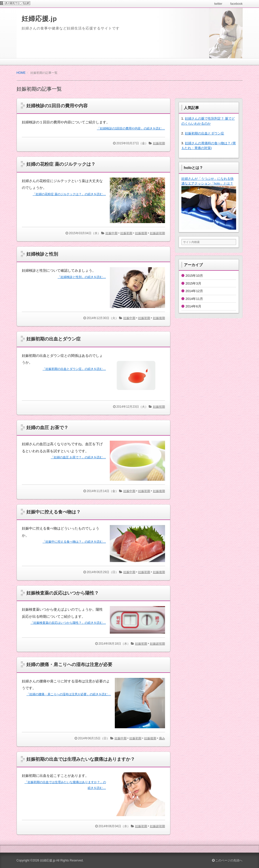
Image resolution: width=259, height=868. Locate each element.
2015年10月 (194, 276)
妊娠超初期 (158, 233)
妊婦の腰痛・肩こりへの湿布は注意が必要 (69, 665)
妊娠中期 (112, 233)
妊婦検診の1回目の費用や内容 (57, 106)
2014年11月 (194, 299)
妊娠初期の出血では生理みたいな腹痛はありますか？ (81, 759)
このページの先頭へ (227, 860)
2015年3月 (193, 283)
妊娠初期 (159, 143)
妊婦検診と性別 (42, 254)
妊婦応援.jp (39, 19)
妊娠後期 (141, 233)
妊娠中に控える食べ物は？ (54, 512)
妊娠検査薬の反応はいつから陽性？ (63, 593)
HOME (21, 73)
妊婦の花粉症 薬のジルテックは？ (61, 164)
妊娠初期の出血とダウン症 (54, 339)
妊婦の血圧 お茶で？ (47, 428)
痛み (162, 738)
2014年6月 (193, 306)
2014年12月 (194, 291)
